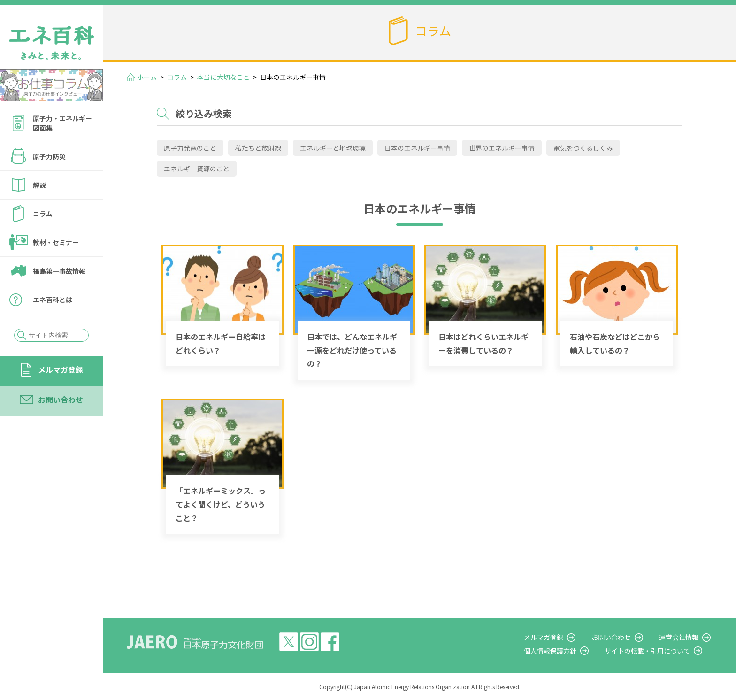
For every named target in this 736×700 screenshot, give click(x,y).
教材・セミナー (56, 242)
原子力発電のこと (190, 148)
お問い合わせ (61, 400)
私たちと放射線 (258, 148)
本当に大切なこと (223, 77)
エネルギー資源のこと (197, 169)
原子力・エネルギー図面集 (62, 123)
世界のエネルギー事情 (502, 148)
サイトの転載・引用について (651, 651)
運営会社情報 (681, 637)
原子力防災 (49, 156)
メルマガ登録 (61, 369)
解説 (39, 185)
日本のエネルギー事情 (417, 148)
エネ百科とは (53, 300)
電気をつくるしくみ (583, 148)
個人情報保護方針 (556, 651)
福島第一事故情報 (59, 271)
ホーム (147, 77)
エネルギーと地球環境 (333, 148)
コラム (43, 214)
